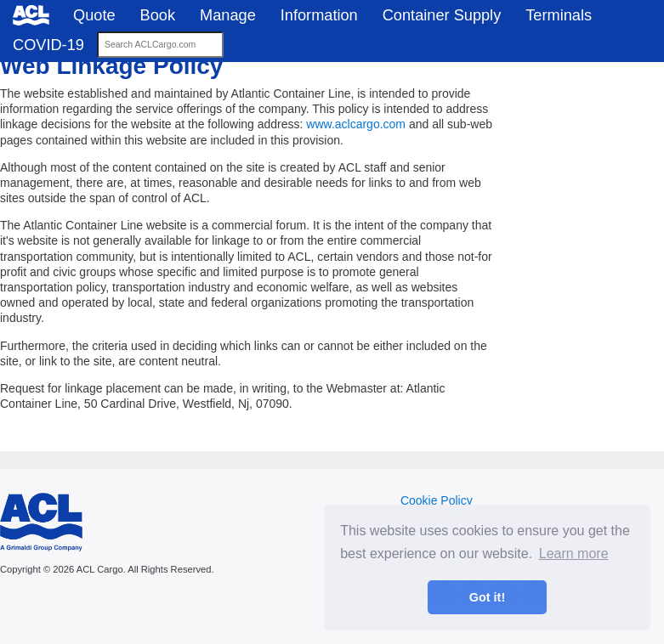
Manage (228, 15)
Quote (94, 15)
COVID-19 (48, 45)
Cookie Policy (437, 500)
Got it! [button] (487, 597)
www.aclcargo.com (356, 124)
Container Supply (442, 15)
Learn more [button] (574, 554)
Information (319, 15)
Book (158, 15)
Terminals (559, 15)
